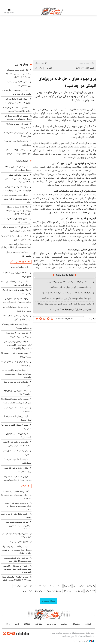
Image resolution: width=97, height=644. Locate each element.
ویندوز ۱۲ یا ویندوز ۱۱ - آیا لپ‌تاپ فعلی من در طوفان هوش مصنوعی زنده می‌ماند (17, 569)
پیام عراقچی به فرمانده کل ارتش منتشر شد (17, 453)
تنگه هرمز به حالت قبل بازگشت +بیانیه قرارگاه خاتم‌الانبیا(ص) (17, 109)
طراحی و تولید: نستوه (84, 641)
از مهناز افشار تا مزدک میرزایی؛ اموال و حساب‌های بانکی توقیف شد (17, 101)
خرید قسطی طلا (56, 586)
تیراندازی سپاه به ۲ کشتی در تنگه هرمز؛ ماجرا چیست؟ (17, 326)
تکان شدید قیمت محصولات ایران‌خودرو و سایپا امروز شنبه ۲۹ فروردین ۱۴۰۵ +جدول (19, 73)
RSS (8, 624)
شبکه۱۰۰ (88, 624)
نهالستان (33, 586)
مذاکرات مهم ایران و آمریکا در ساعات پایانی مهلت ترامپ (69, 282)
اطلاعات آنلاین (52, 11)
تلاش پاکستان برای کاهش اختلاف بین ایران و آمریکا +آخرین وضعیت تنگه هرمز (16, 374)
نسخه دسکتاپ (49, 601)
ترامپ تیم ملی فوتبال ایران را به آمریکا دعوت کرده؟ (17, 309)
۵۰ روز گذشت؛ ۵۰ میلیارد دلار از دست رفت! (18, 410)
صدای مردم (52, 624)
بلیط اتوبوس (28, 591)
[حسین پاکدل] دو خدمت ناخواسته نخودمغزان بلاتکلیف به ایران (16, 246)
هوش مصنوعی (79, 586)
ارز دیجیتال (67, 591)
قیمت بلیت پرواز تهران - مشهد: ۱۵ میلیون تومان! (16, 355)
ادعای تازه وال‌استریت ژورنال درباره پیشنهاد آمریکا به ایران (16, 238)
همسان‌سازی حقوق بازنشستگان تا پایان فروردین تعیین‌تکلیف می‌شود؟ (16, 401)
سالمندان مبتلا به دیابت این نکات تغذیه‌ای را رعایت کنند (16, 283)
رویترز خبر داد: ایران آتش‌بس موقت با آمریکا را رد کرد (71, 309)
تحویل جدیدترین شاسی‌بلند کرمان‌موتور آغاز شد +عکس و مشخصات (19, 525)
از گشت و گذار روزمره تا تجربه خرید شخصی (16, 516)
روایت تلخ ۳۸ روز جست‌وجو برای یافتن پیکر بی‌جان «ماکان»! (17, 229)
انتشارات (27, 624)
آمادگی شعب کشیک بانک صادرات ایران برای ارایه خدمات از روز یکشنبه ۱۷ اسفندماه (16, 495)
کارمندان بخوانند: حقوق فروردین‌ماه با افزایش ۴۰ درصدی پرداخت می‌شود (18, 178)
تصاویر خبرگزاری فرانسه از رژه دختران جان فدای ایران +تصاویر (18, 118)
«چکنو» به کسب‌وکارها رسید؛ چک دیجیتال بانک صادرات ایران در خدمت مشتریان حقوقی (17, 550)
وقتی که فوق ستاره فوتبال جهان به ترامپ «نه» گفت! (70, 287)
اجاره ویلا (68, 586)
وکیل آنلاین (91, 586)
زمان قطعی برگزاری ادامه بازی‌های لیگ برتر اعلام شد (17, 292)
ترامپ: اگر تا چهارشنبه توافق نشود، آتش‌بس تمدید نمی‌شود (19, 152)
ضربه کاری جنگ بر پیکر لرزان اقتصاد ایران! (19, 435)
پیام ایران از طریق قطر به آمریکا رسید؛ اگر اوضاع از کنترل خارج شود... (64, 293)
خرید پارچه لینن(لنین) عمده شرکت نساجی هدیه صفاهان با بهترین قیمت (18, 506)
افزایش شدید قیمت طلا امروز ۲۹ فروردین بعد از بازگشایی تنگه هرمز (17, 478)
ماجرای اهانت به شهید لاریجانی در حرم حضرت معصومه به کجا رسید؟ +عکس (16, 199)
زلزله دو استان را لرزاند (20, 267)
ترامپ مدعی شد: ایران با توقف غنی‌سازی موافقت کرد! (18, 168)
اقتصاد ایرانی (90, 591)
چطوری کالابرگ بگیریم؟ (19, 542)
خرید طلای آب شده (20, 586)
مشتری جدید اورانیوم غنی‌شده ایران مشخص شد (18, 84)
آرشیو (17, 624)
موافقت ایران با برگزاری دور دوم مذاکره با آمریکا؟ (18, 392)
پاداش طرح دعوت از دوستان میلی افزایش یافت (17, 535)
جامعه (81, 63)
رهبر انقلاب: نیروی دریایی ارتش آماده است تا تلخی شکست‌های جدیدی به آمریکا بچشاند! (18, 345)
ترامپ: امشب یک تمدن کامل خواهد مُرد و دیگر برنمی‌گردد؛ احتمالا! (65, 304)
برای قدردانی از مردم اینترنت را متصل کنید (18, 143)
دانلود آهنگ (43, 586)
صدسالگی (76, 624)
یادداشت (39, 624)
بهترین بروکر (78, 591)
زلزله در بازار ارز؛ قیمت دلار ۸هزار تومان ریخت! (18, 135)
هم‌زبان (64, 624)
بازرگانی (24, 486)
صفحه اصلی (90, 63)
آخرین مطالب (21, 262)
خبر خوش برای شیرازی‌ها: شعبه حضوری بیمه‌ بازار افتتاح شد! (17, 560)
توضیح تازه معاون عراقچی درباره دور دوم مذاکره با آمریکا (17, 318)
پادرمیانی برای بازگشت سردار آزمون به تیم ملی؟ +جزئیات (19, 335)
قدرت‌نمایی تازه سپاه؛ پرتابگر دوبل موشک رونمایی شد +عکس (67, 298)
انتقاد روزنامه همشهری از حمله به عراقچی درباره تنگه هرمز (17, 92)
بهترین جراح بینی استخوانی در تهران (48, 591)
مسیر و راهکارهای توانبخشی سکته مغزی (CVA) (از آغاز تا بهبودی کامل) (17, 578)
